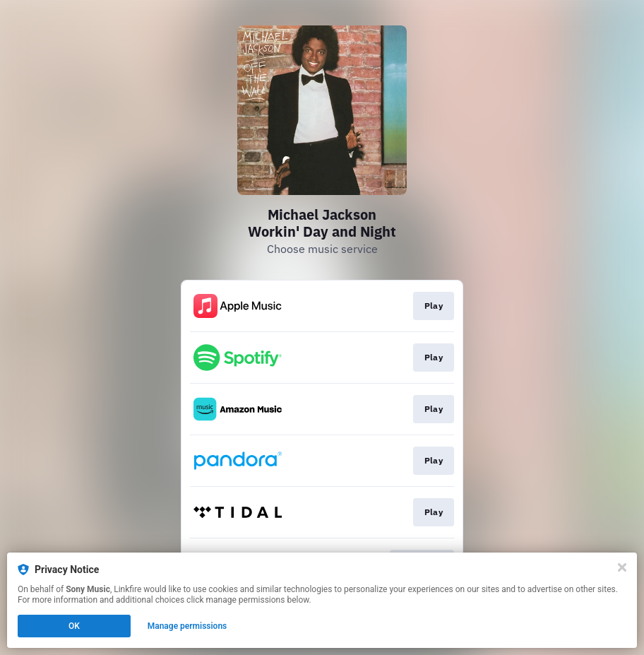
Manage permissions (187, 626)
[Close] (622, 567)
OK (74, 626)
